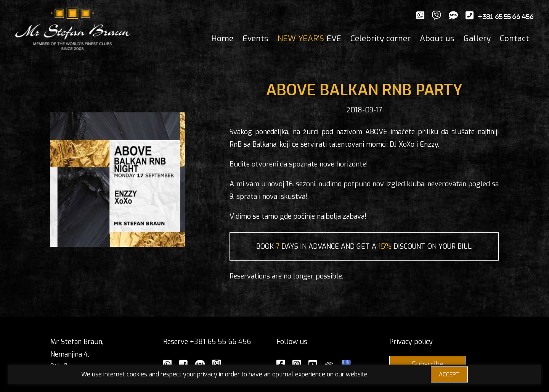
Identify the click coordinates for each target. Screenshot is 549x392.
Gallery (477, 38)
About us (437, 38)
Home (222, 38)
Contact (514, 38)
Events (255, 38)
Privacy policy (411, 342)
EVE (309, 38)
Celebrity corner (380, 38)
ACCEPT (449, 374)
